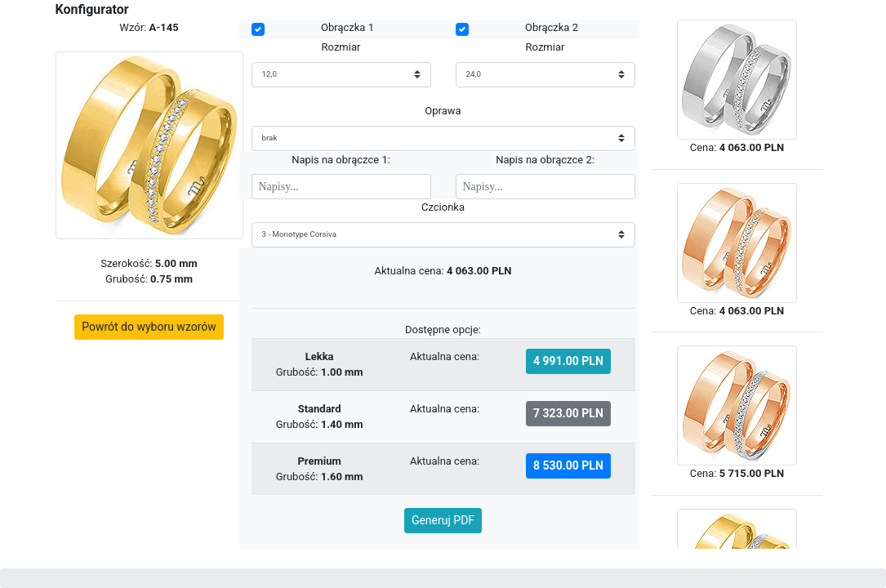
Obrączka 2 (552, 27)
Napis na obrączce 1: (341, 160)
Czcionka (443, 207)
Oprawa (443, 111)
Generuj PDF (443, 520)
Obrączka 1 (347, 27)
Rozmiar (341, 47)
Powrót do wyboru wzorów (149, 327)
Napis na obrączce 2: (545, 160)
